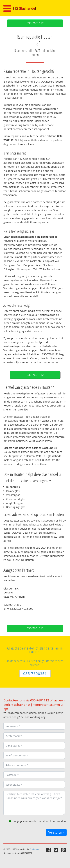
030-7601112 (35, 23)
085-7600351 (35, 674)
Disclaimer (34, 849)
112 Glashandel (24, 8)
